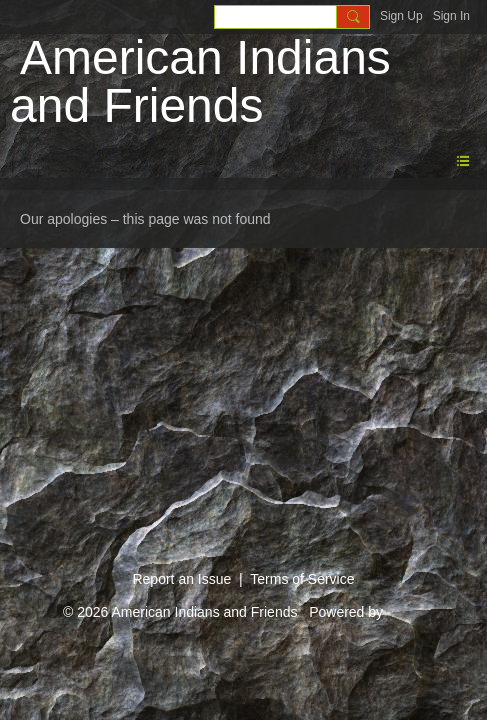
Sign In (451, 16)
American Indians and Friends (200, 81)
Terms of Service (302, 579)
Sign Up (401, 16)
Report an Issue (181, 579)
